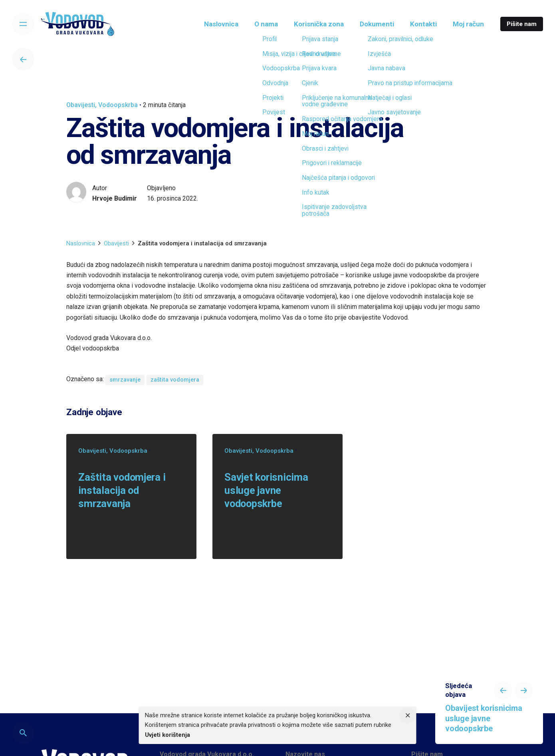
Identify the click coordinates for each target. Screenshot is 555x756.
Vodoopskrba (118, 105)
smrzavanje (125, 380)
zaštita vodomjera (175, 380)
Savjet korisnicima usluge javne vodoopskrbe (266, 490)
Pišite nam (522, 24)
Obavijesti (81, 105)
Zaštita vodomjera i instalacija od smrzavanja (122, 490)
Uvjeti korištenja (167, 735)
